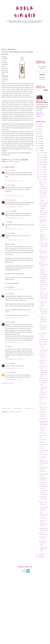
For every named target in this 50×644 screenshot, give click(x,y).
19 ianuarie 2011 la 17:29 (14, 368)
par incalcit (16, 161)
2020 (39, 139)
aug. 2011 (42, 162)
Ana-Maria (8, 294)
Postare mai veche (30, 408)
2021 (39, 136)
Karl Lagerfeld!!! (43, 339)
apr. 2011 (42, 172)
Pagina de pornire (18, 408)
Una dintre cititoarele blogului (42, 429)
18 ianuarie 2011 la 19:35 (14, 181)
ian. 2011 (42, 179)
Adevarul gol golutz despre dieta (43, 221)
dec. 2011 (42, 153)
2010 (39, 554)
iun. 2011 (42, 167)
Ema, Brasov (8, 170)
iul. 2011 (42, 165)
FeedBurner (42, 79)
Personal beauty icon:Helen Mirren (43, 543)
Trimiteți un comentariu (7, 383)
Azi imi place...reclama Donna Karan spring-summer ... (43, 296)
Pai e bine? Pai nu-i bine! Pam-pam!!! (44, 383)
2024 (39, 129)
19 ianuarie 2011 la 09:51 (14, 289)
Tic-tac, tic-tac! (43, 455)
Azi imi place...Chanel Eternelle (43, 408)
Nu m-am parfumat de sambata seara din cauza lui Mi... (43, 319)
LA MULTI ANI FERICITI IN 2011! (43, 549)
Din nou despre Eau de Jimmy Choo (43, 253)
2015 (39, 141)
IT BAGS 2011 (43, 412)
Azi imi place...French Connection (43, 503)
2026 (39, 124)
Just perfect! (42, 378)
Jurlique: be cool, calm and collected (43, 259)
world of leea (8, 373)
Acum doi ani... (43, 217)
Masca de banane (43, 342)
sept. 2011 (42, 160)
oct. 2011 (42, 157)
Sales (40, 401)
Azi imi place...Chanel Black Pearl (43, 212)
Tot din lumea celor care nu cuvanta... (43, 356)
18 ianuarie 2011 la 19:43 (14, 207)
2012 (39, 148)
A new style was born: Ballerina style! (43, 229)
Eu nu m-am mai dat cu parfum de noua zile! (43, 193)
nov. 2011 (42, 155)
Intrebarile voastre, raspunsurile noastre (44, 509)
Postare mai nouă (6, 408)
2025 (39, 127)
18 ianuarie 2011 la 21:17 (14, 229)
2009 (39, 557)
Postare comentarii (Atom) (15, 412)
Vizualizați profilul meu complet (40, 115)
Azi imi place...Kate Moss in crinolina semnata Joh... (43, 185)
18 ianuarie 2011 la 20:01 (14, 218)
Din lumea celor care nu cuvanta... (43, 199)
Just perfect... (42, 442)
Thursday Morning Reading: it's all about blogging (44, 423)
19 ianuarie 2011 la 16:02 (14, 359)
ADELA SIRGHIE (25, 12)
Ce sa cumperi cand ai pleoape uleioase (43, 486)
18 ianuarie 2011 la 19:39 (14, 196)
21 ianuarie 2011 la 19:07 (14, 379)
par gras (9, 161)
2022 (39, 134)
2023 (39, 131)
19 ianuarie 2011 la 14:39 (14, 342)
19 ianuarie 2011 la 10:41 (14, 318)
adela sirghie (8, 200)
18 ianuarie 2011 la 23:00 (14, 240)
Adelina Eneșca (9, 211)
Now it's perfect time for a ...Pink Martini (43, 492)
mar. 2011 (42, 174)
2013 (39, 146)
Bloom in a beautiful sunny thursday (43, 265)
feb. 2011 (42, 177)
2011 (39, 151)
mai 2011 (42, 169)
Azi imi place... (43, 225)
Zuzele (7, 222)
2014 (39, 143)
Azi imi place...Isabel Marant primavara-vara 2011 (43, 237)
